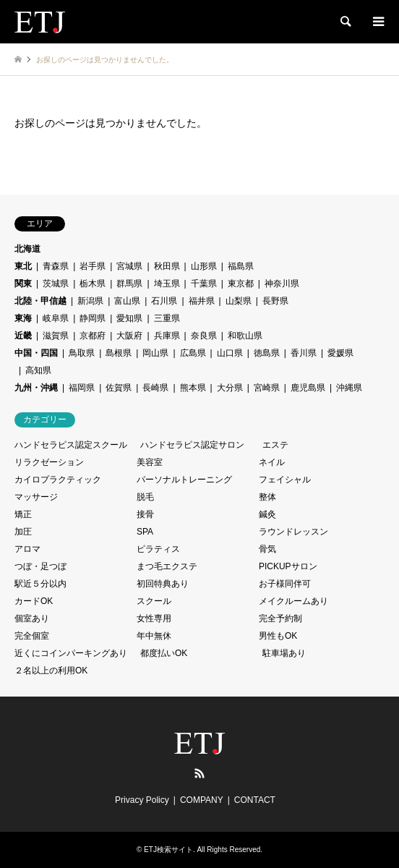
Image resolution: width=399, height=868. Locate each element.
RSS (199, 773)
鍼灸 (267, 514)
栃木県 (93, 284)
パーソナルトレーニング (184, 480)
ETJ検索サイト (168, 850)
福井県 (202, 301)
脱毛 (145, 497)
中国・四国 (36, 353)
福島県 (241, 266)
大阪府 (129, 336)
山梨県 (239, 301)
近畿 (23, 336)
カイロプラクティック (58, 480)
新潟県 (90, 301)
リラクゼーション (49, 462)
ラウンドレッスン (293, 532)
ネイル (272, 462)
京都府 (93, 336)
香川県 (304, 353)
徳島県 (267, 353)
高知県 (38, 370)
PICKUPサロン (288, 566)
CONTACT (255, 800)
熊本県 (193, 388)
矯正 (23, 514)
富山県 (127, 301)
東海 (23, 318)
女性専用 (154, 618)
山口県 (230, 353)
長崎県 (155, 388)
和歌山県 (245, 336)
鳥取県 (82, 353)
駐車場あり (284, 653)
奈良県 (204, 336)
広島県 (193, 353)
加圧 (23, 532)
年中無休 (154, 636)
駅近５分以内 (40, 584)
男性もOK (278, 636)
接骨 (145, 514)
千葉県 (204, 284)
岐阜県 (56, 318)
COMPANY (202, 800)
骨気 (267, 549)
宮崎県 (267, 388)
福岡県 (82, 388)
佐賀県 (119, 388)
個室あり (32, 618)
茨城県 (56, 284)
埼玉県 (167, 284)
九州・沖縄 (36, 388)
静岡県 (93, 318)
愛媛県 (340, 353)
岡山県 (155, 353)
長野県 (275, 301)
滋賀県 (56, 336)
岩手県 (93, 266)
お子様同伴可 (285, 584)
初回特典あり (163, 584)
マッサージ (36, 497)
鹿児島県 (308, 388)
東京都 (241, 284)
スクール (154, 601)
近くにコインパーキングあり (71, 653)
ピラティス (158, 549)
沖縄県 (349, 388)
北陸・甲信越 (40, 301)
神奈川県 (282, 284)
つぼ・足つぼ (40, 566)
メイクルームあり (293, 601)
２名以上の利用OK (51, 671)
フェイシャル (285, 480)
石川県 (164, 301)
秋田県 (167, 266)
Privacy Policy (142, 800)
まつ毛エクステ (167, 566)
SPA (145, 532)
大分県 (230, 388)
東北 (23, 266)
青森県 (56, 266)
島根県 (119, 353)
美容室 (150, 462)
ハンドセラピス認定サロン (192, 445)
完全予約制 (280, 618)
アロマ (27, 549)
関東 (23, 284)
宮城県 (129, 266)
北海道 (27, 249)
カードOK (34, 601)
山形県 (204, 266)
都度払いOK (164, 653)
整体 (267, 497)
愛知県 (129, 318)
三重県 (167, 318)
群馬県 (129, 284)
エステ (275, 445)
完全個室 (32, 636)
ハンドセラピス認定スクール (71, 445)
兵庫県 (167, 336)
